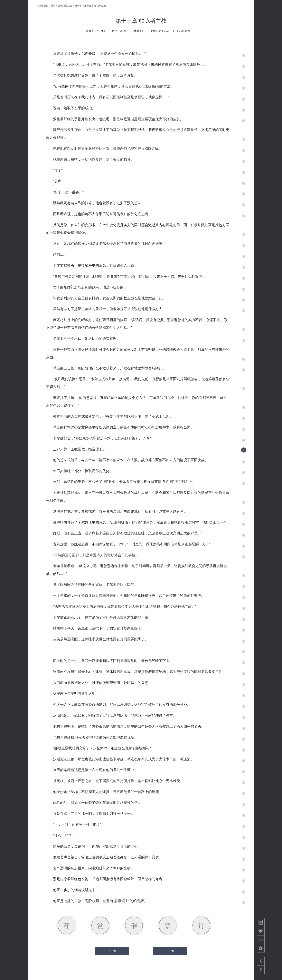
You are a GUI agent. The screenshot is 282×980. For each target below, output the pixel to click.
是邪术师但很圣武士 (61, 6)
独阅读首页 (42, 6)
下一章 (170, 951)
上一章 (112, 951)
